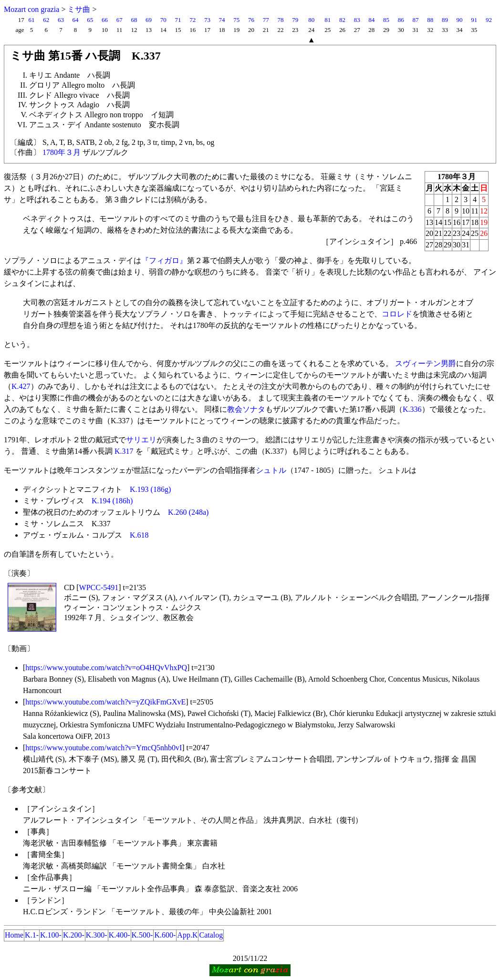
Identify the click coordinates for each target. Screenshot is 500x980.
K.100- (51, 935)
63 (61, 20)
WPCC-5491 (99, 587)
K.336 (412, 409)
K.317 (124, 451)
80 (311, 20)
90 (460, 20)
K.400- (120, 935)
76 (251, 20)
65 (90, 20)
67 (120, 20)
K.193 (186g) (150, 489)
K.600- (165, 935)
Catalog (211, 935)
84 (371, 20)
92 (489, 20)
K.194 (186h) (112, 501)
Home (14, 935)
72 (193, 20)
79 (295, 20)
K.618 (139, 535)
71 (178, 20)
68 (134, 20)
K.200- (74, 935)
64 (76, 20)
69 (149, 20)
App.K (187, 935)
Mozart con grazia (31, 9)
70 (163, 20)
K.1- (32, 935)
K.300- (97, 935)
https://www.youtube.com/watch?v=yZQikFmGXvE (105, 702)
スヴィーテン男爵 (426, 363)
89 (445, 20)
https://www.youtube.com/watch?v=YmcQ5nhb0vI (104, 748)
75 (236, 20)
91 (474, 20)
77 (266, 20)
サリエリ (141, 440)
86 (401, 20)
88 (430, 20)
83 (357, 20)
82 (342, 20)
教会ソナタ (246, 409)
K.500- (142, 935)
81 (328, 20)
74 (222, 20)
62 (46, 20)
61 (31, 20)
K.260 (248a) (188, 512)
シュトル (271, 470)
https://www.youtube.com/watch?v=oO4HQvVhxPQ (106, 668)
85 (386, 20)
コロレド (397, 314)
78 (280, 20)
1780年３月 (62, 152)
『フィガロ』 (164, 260)
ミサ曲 (79, 9)
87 (415, 20)
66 (105, 20)
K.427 (21, 386)
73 (207, 20)
